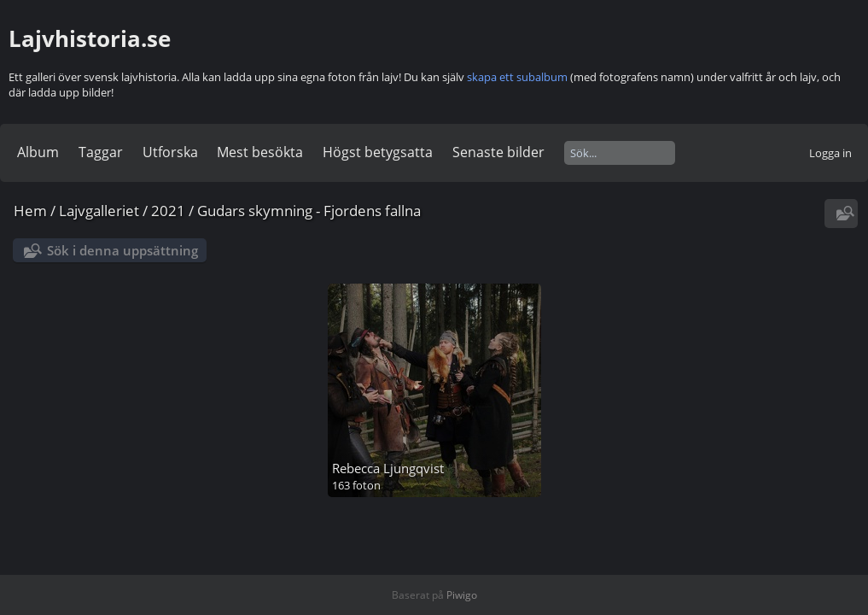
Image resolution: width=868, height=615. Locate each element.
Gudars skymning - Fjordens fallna (309, 211)
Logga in (830, 153)
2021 (168, 211)
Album (38, 152)
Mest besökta (260, 152)
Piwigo (462, 595)
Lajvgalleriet (99, 211)
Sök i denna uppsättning (122, 250)
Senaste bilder (498, 152)
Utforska (170, 152)
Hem (30, 211)
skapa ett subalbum (517, 77)
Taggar (101, 152)
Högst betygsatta (378, 152)
